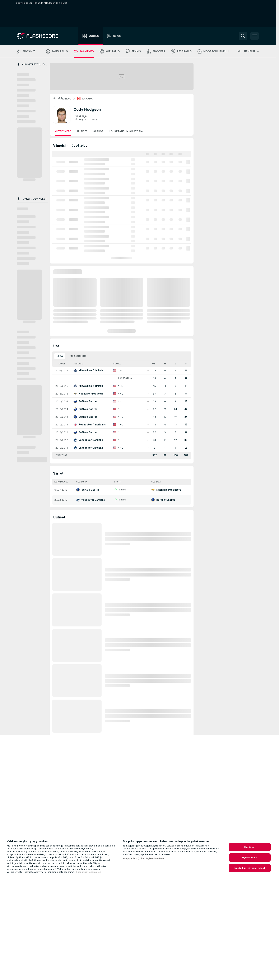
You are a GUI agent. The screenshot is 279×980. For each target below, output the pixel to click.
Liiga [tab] (60, 356)
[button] (243, 36)
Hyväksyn (250, 847)
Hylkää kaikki (250, 858)
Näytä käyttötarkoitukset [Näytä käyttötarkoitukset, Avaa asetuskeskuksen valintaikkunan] (250, 868)
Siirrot (98, 131)
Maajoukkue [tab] (78, 356)
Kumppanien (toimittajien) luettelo (143, 858)
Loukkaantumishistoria (126, 131)
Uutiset (82, 131)
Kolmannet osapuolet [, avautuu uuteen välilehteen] (88, 872)
